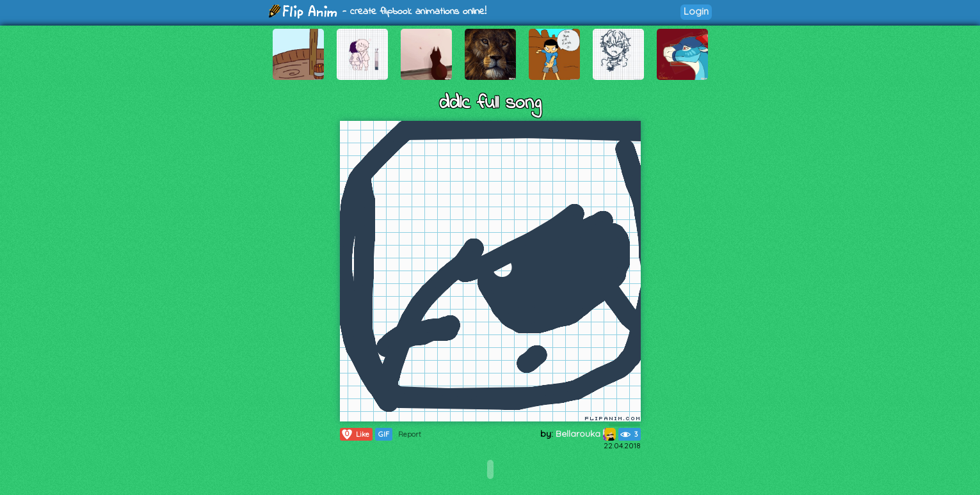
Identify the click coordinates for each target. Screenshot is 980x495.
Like (355, 434)
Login (696, 11)
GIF (384, 434)
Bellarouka (586, 434)
